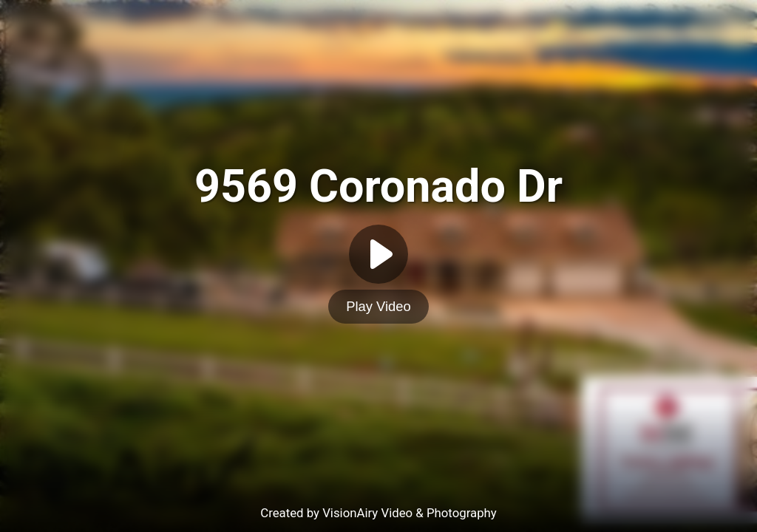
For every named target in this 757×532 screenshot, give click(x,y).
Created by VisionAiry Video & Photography (378, 513)
